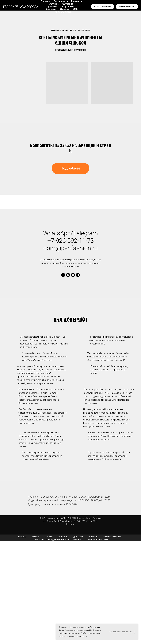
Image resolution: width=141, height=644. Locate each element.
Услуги (53, 4)
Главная (45, 1)
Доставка (78, 537)
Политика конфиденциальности (52, 539)
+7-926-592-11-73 (71, 241)
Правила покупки (112, 537)
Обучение (68, 4)
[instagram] (68, 275)
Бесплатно (60, 1)
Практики (52, 7)
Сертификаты (70, 7)
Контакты (51, 9)
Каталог (76, 1)
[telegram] (78, 275)
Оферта (77, 539)
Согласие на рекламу (97, 539)
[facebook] (63, 275)
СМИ (76, 9)
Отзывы (65, 9)
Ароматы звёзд (63, 12)
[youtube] (73, 275)
